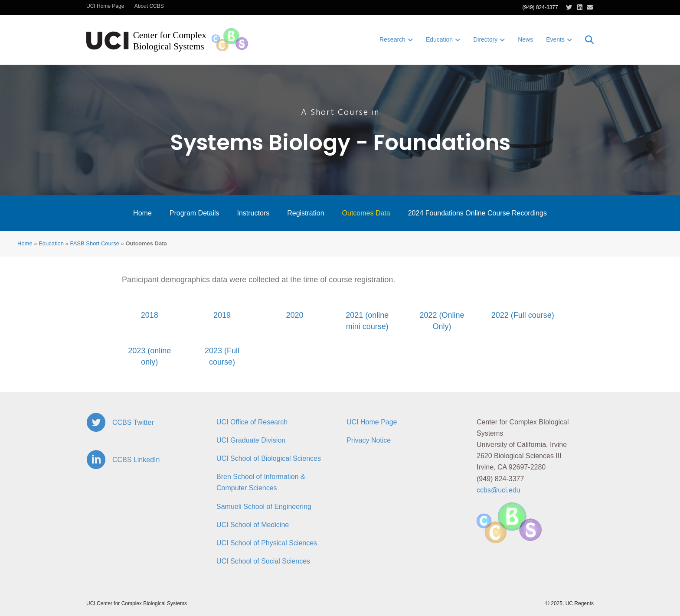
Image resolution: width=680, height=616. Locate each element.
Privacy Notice (369, 440)
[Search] (586, 40)
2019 (222, 315)
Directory (485, 39)
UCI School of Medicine (253, 525)
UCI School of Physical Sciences (267, 543)
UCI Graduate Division (251, 440)
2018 (150, 315)
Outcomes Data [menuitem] (366, 213)
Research (392, 39)
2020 (294, 315)
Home (25, 243)
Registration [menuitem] (306, 213)
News (525, 39)
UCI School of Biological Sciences (269, 458)
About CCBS (149, 6)
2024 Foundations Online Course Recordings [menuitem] (477, 213)
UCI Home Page (105, 6)
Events (555, 39)
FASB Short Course (94, 243)
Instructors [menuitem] (253, 213)
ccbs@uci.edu (499, 490)
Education (439, 39)
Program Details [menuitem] (195, 213)
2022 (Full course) (523, 315)
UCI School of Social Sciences (263, 561)
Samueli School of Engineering (264, 507)
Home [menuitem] (142, 213)
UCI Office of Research (252, 422)
